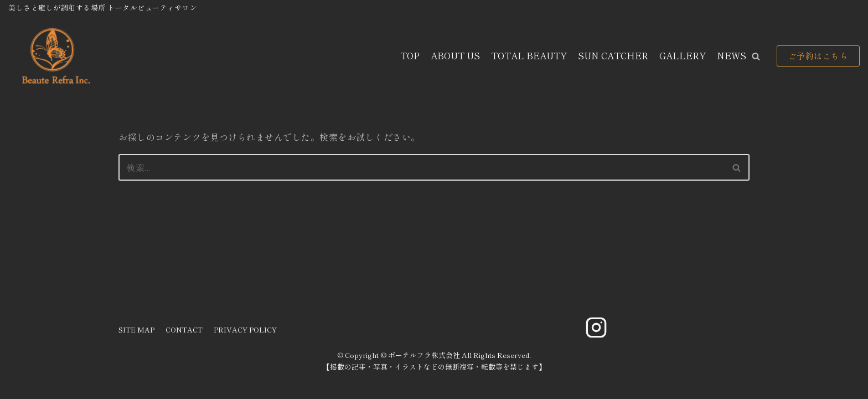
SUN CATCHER (613, 55)
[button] (756, 56)
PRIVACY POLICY (245, 329)
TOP (410, 55)
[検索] (422, 167)
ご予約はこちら (818, 56)
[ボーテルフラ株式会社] (55, 56)
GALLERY (683, 55)
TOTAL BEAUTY (529, 55)
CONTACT (184, 329)
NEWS (732, 55)
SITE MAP (136, 329)
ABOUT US (455, 55)
